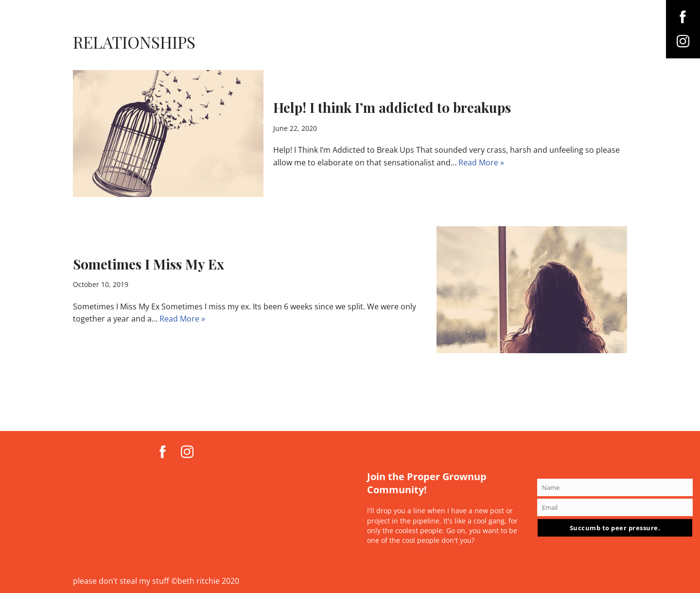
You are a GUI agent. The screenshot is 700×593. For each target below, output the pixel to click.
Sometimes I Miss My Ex (149, 264)
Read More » (481, 162)
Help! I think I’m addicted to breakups (392, 107)
